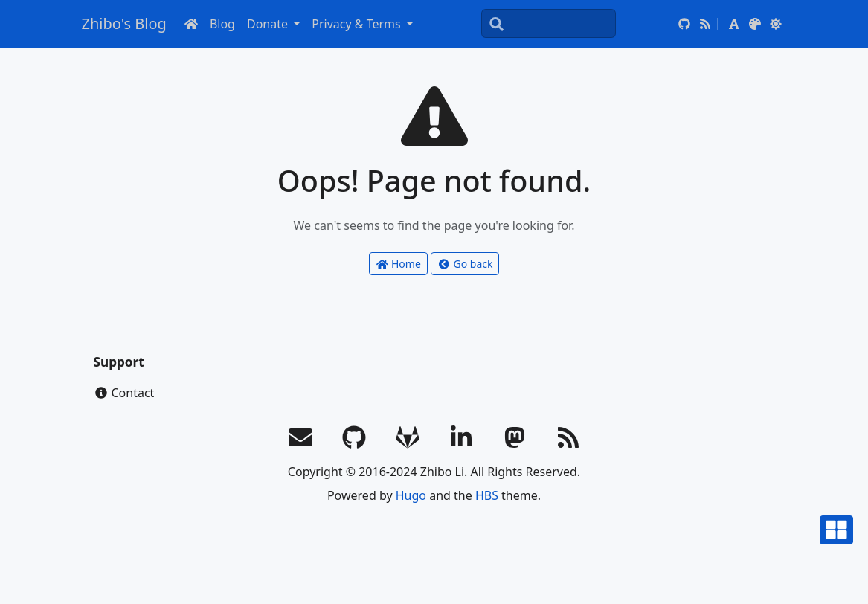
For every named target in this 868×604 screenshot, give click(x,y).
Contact (124, 393)
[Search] (549, 23)
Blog (222, 24)
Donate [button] (269, 24)
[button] (734, 24)
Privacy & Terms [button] (358, 24)
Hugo (411, 495)
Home (398, 264)
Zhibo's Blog (124, 23)
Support (119, 362)
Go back (465, 264)
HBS (487, 495)
